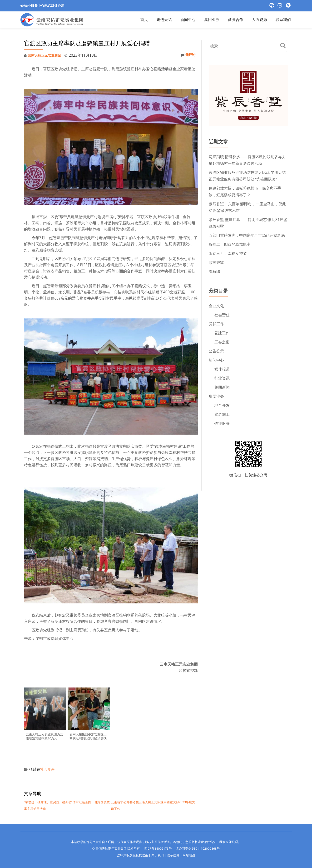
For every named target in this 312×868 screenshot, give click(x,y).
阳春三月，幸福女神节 (228, 253)
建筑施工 (222, 414)
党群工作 (216, 324)
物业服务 (222, 423)
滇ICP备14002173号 (158, 848)
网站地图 (189, 855)
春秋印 (214, 271)
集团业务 (216, 396)
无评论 (187, 55)
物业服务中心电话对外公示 (44, 6)
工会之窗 (222, 342)
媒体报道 (222, 369)
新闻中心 (216, 360)
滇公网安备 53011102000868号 (198, 848)
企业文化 (216, 306)
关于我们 (158, 855)
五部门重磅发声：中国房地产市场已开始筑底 (247, 235)
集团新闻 (222, 387)
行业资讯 (222, 378)
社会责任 (48, 769)
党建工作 (222, 333)
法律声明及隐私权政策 (133, 855)
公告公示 (216, 351)
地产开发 (222, 405)
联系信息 (173, 855)
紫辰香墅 (216, 262)
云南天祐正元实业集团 (47, 55)
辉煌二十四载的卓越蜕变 (230, 244)
